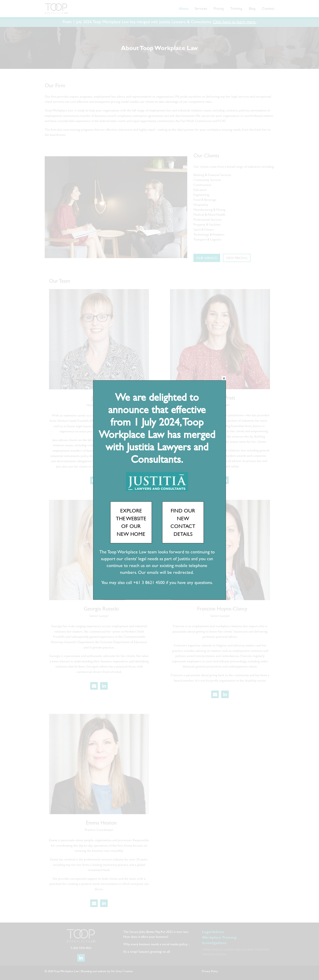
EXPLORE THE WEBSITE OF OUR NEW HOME (131, 522)
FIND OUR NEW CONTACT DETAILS (183, 522)
